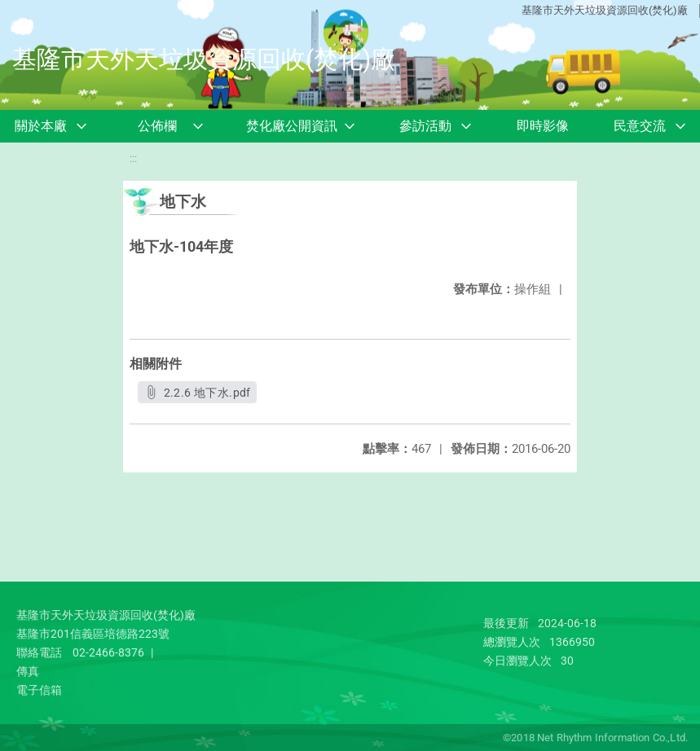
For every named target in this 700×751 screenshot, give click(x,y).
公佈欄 (157, 126)
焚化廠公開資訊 (292, 126)
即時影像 (543, 126)
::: (133, 158)
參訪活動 (425, 126)
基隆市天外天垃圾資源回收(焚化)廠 (605, 10)
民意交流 (640, 126)
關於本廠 (41, 126)
